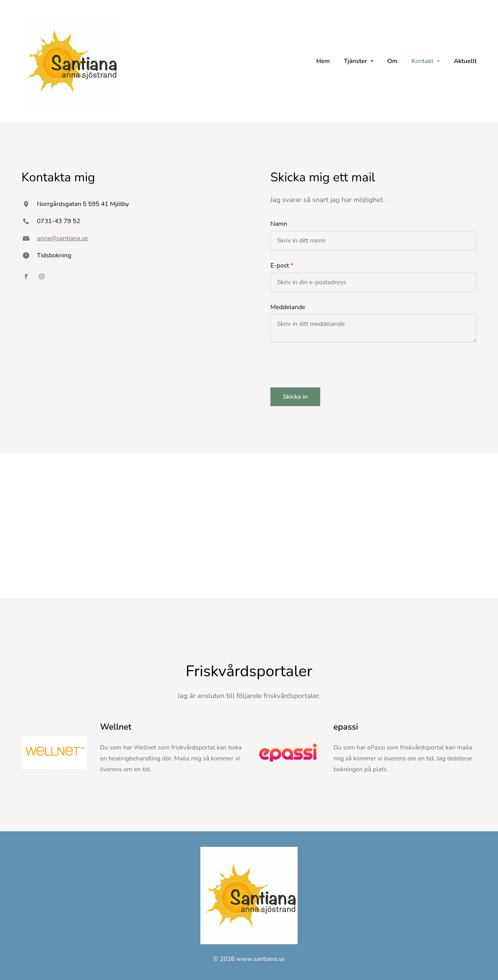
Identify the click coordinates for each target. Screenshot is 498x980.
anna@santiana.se (62, 238)
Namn (279, 224)
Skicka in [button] (295, 397)
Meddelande (288, 307)
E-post (280, 266)
